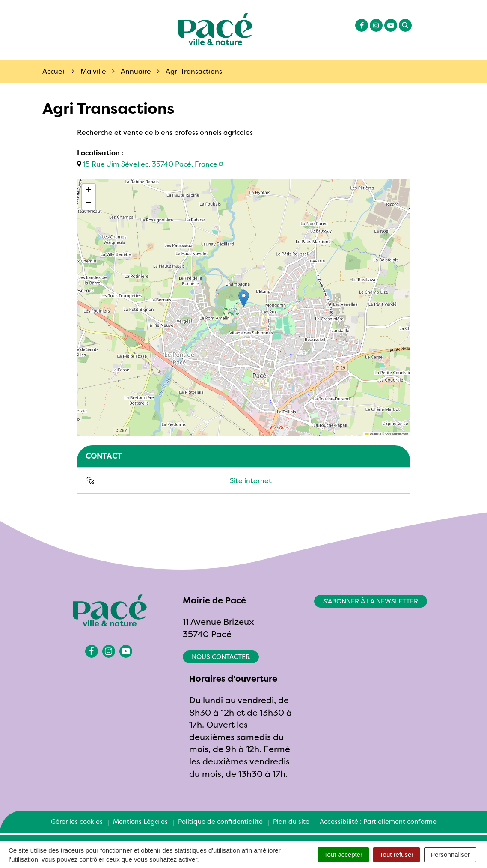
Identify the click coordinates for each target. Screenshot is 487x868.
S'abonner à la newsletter (371, 601)
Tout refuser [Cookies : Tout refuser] (396, 855)
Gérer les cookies (77, 822)
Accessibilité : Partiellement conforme (378, 822)
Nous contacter (221, 657)
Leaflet (372, 434)
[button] (244, 299)
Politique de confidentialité (220, 822)
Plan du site (291, 822)
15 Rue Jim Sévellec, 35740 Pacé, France (150, 164)
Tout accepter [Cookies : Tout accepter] (343, 855)
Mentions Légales (140, 822)
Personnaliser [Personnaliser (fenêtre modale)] (450, 855)
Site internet (251, 480)
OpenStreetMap (396, 434)
